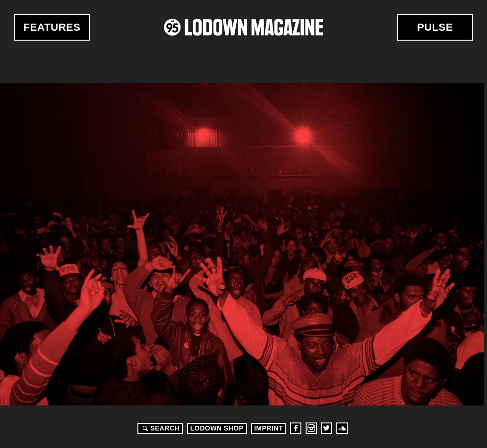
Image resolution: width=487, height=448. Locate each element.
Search (160, 428)
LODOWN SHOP (217, 428)
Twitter (326, 428)
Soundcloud (342, 428)
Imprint (269, 428)
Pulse (435, 27)
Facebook (296, 428)
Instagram (311, 428)
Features (52, 27)
